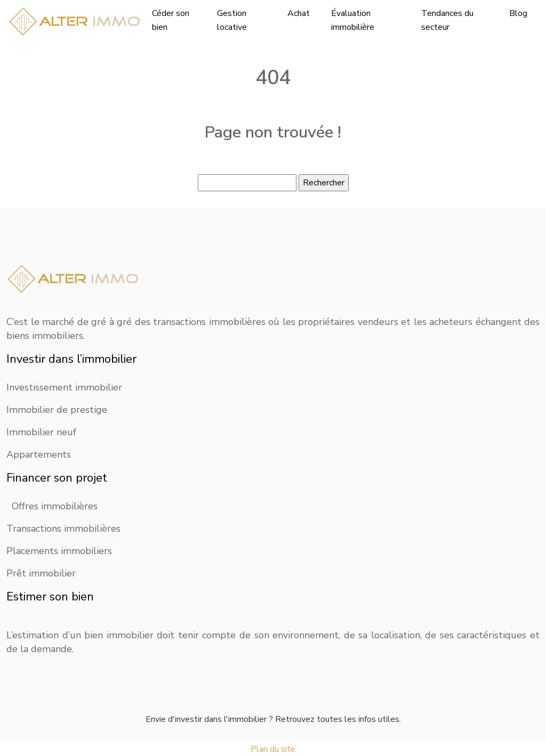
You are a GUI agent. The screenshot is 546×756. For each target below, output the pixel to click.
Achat (299, 13)
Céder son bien (171, 20)
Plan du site (273, 749)
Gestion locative (232, 20)
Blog (518, 13)
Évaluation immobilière (353, 20)
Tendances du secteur (447, 20)
